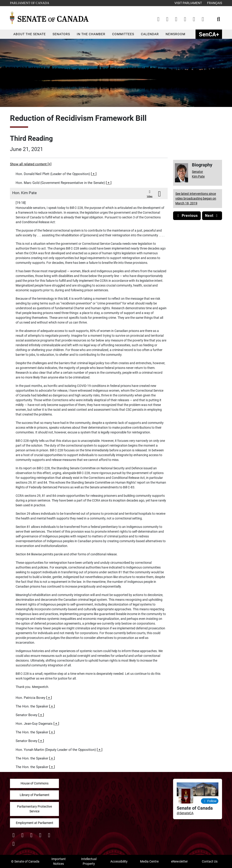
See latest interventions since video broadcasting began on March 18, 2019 (196, 198)
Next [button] (212, 216)
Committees (123, 34)
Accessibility (119, 861)
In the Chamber (91, 34)
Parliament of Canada (29, 3)
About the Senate (30, 34)
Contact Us (210, 861)
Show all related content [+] (31, 164)
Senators (61, 34)
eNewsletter (179, 861)
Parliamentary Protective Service (34, 809)
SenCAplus (209, 34)
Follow (210, 801)
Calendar (150, 34)
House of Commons (35, 783)
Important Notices (59, 861)
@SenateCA (185, 813)
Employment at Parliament (35, 823)
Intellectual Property (89, 861)
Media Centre (149, 861)
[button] (94, 174)
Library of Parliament (35, 795)
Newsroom (175, 34)
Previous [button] (187, 216)
